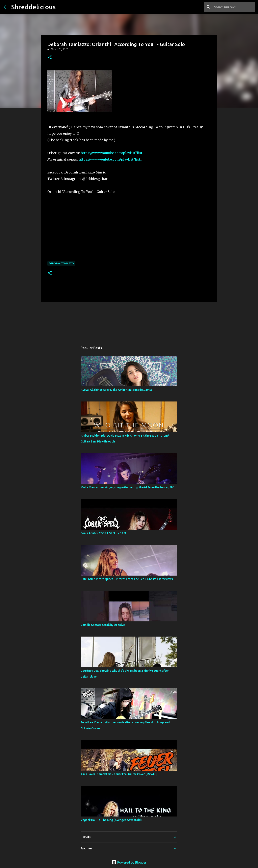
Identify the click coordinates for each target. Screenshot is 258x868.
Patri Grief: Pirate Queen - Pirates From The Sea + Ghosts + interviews (127, 579)
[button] (50, 58)
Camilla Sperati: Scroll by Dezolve (103, 625)
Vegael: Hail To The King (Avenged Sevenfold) (111, 820)
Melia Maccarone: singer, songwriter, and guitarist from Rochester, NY (127, 487)
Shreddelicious (33, 7)
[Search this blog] (234, 7)
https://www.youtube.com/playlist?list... (112, 153)
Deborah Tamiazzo (61, 263)
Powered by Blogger (129, 862)
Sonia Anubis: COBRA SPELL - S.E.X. (104, 533)
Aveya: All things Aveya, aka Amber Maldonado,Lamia (116, 390)
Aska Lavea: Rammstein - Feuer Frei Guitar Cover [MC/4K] (119, 774)
